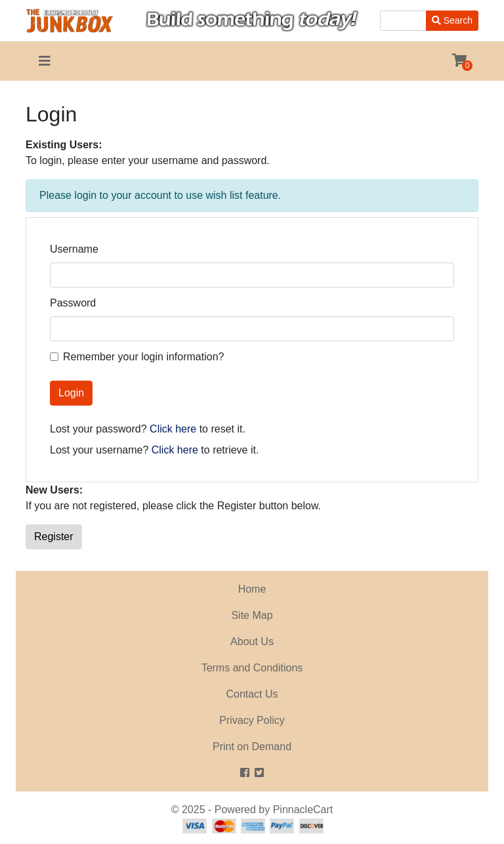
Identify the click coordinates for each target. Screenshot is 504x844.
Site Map (252, 615)
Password (73, 303)
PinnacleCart (303, 810)
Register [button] (54, 537)
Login (71, 393)
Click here (173, 429)
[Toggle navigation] (45, 61)
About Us (252, 642)
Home (252, 589)
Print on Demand (252, 747)
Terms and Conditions (252, 668)
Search (452, 20)
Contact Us (252, 694)
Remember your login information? (143, 357)
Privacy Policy (252, 720)
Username (74, 249)
